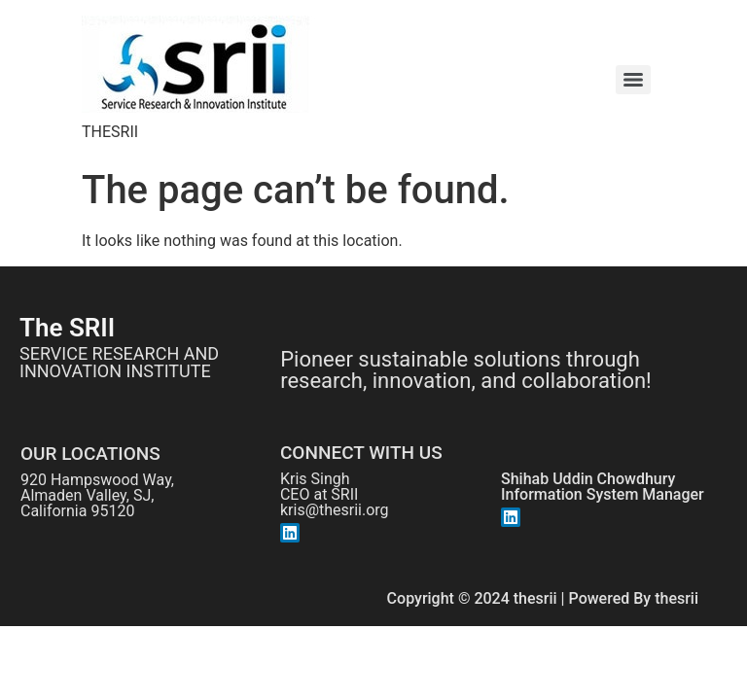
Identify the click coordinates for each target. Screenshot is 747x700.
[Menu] (633, 80)
